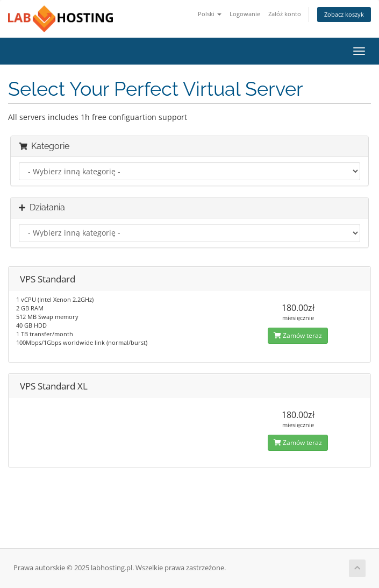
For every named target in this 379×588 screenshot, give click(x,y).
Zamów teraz (298, 335)
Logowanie (245, 14)
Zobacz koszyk (344, 14)
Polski (210, 14)
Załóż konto (285, 14)
